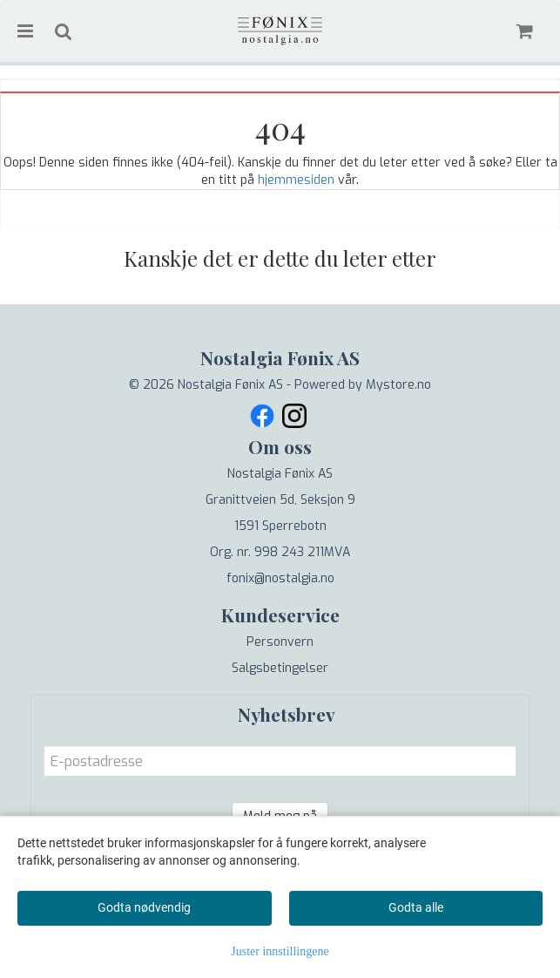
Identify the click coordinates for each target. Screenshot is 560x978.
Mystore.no (398, 385)
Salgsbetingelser (280, 668)
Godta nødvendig (144, 907)
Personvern (280, 642)
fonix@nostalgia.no (280, 578)
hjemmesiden (296, 180)
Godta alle (416, 907)
